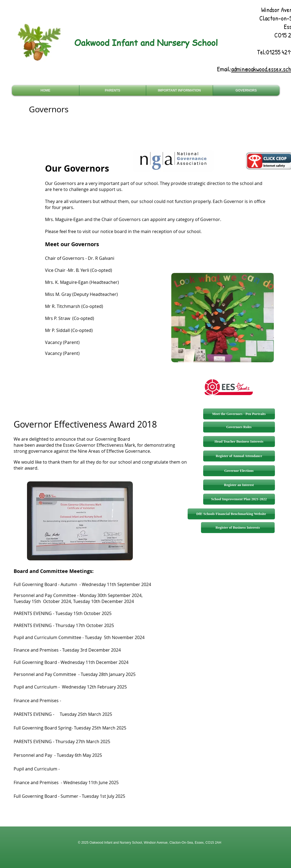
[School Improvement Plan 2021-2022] (239, 499)
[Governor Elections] (239, 471)
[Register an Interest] (239, 485)
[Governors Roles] (239, 427)
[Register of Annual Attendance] (239, 456)
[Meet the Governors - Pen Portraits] (239, 414)
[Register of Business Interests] (238, 528)
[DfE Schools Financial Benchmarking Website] (231, 514)
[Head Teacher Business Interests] (239, 442)
